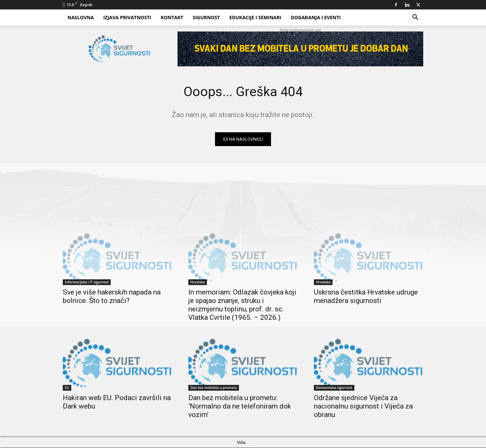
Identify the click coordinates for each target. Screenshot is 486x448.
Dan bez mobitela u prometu (214, 388)
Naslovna (81, 17)
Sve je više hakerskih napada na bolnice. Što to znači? (112, 297)
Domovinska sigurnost (334, 388)
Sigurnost (206, 17)
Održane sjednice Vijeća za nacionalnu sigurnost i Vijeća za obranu (363, 407)
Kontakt (172, 17)
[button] (415, 18)
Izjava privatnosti (127, 17)
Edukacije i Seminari (255, 17)
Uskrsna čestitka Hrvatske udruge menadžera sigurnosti (366, 297)
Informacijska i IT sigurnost (87, 282)
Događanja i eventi (316, 17)
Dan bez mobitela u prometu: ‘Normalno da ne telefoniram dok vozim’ (240, 407)
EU (67, 388)
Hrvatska (198, 282)
